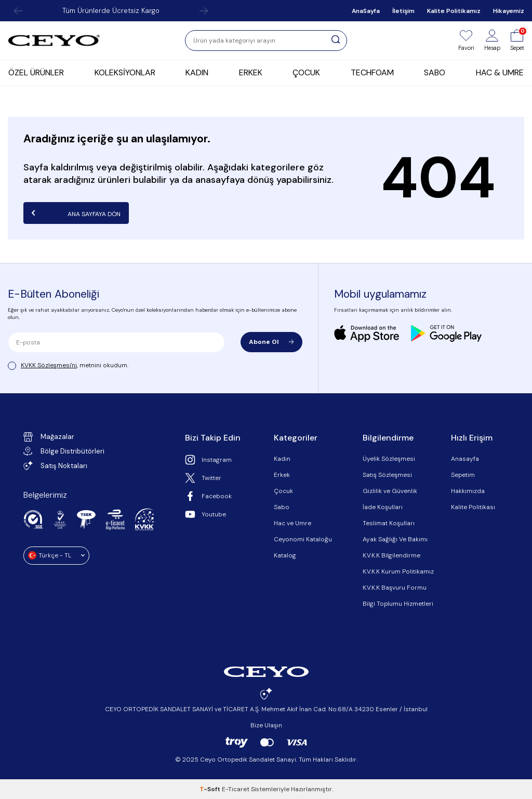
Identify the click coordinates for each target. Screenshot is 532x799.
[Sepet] (517, 41)
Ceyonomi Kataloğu (303, 539)
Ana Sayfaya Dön (76, 213)
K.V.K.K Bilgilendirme (391, 555)
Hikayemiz (509, 11)
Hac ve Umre (292, 523)
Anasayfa (465, 459)
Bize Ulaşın (266, 725)
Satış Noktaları (55, 465)
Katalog (285, 555)
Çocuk (283, 491)
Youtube (205, 514)
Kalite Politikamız (454, 11)
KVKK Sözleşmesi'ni (49, 365)
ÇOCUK (306, 72)
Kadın (282, 459)
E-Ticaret (236, 789)
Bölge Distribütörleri (64, 451)
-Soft (211, 789)
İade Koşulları (383, 507)
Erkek (282, 475)
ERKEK (251, 72)
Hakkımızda (468, 491)
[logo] (54, 41)
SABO (435, 72)
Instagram (208, 460)
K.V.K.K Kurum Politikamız (398, 571)
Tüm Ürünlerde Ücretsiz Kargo (111, 11)
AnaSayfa (366, 11)
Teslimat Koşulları (389, 523)
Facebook (208, 496)
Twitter (203, 478)
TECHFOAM (372, 72)
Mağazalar (49, 437)
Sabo (282, 507)
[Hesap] (492, 41)
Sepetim (463, 475)
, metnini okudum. (68, 365)
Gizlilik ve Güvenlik (390, 491)
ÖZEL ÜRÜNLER (36, 72)
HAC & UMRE (500, 72)
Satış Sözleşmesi (387, 475)
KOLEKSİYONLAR (125, 72)
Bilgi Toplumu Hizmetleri (398, 604)
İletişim (403, 11)
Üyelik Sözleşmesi (389, 459)
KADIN (197, 72)
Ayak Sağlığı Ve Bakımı (395, 539)
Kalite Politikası (473, 507)
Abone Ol (271, 342)
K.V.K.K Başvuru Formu (395, 588)
